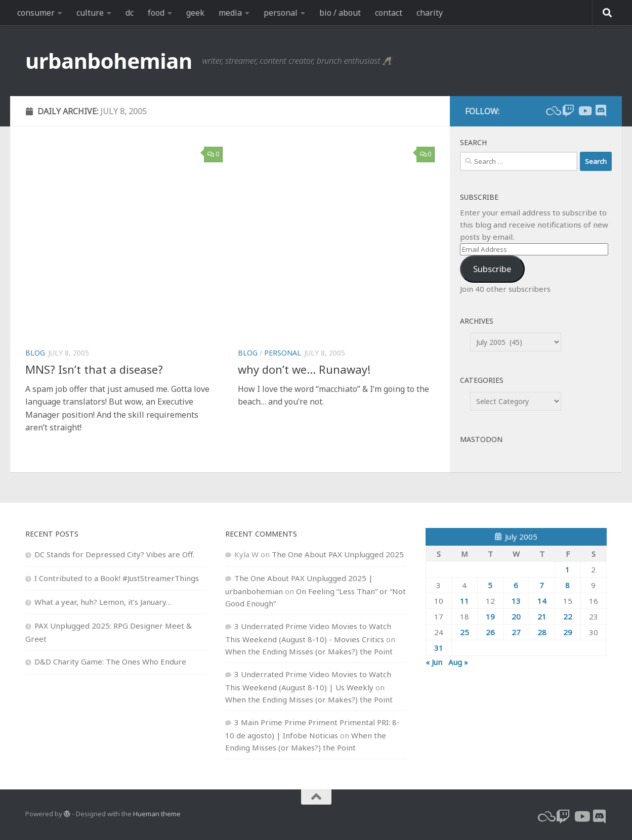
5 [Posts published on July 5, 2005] (490, 585)
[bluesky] (552, 111)
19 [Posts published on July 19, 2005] (490, 616)
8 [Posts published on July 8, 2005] (567, 585)
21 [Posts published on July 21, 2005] (542, 616)
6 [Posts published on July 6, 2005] (516, 585)
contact (389, 13)
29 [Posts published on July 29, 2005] (568, 632)
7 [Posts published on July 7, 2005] (542, 585)
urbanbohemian (109, 60)
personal (281, 13)
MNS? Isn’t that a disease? (94, 369)
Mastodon (481, 439)
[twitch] (568, 111)
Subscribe (492, 269)
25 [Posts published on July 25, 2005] (465, 632)
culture (90, 13)
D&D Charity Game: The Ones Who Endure (110, 661)
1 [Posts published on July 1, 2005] (567, 569)
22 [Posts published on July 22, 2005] (568, 616)
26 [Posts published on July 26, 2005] (490, 632)
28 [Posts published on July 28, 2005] (542, 632)
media (230, 13)
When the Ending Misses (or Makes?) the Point (309, 651)
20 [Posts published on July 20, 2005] (516, 616)
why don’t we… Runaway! (304, 369)
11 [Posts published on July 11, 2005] (465, 601)
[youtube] (584, 111)
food (156, 13)
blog (35, 353)
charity (430, 13)
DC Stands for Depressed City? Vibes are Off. (114, 554)
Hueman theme (157, 814)
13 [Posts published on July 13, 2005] (516, 601)
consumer (36, 13)
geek (195, 13)
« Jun (434, 662)
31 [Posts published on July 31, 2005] (439, 648)
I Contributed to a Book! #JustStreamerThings (117, 578)
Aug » (458, 662)
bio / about (340, 13)
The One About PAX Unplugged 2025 (338, 554)
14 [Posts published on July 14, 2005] (542, 601)
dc (130, 13)
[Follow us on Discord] (601, 111)
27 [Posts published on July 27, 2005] (516, 632)
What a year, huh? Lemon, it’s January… (103, 602)
